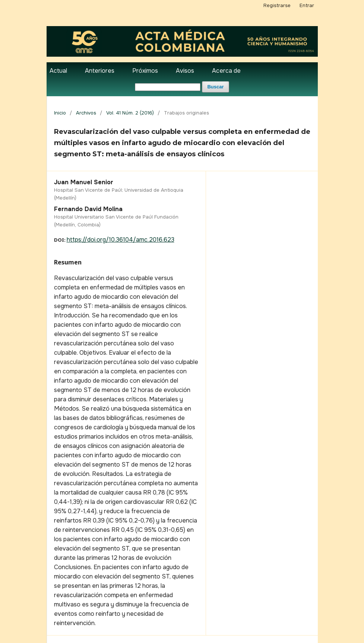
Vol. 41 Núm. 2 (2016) (130, 113)
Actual (58, 71)
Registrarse (277, 5)
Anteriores (100, 71)
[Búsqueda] (168, 87)
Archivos (86, 113)
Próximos (145, 71)
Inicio (60, 113)
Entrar (307, 5)
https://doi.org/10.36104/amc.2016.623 (121, 240)
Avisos (185, 71)
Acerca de (226, 71)
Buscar (215, 87)
